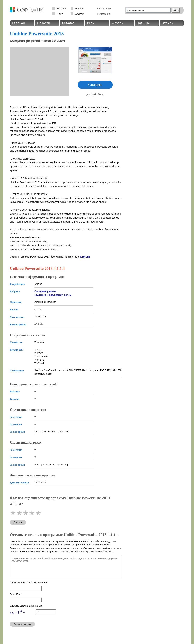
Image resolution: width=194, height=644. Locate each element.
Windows (62, 8)
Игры (91, 23)
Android (80, 14)
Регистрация (104, 14)
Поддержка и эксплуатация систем (53, 295)
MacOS (79, 8)
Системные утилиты (45, 291)
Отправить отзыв (22, 624)
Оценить (18, 522)
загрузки (85, 257)
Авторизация (104, 9)
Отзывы (168, 23)
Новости (44, 23)
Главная (19, 23)
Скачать (95, 85)
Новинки (143, 23)
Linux (60, 14)
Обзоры (118, 23)
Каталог (68, 23)
